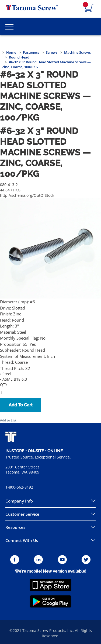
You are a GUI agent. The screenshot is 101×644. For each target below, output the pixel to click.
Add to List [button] (8, 420)
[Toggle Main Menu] (9, 27)
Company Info (19, 501)
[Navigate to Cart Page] (89, 8)
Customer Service (22, 514)
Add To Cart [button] (21, 405)
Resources (15, 527)
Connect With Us (22, 540)
